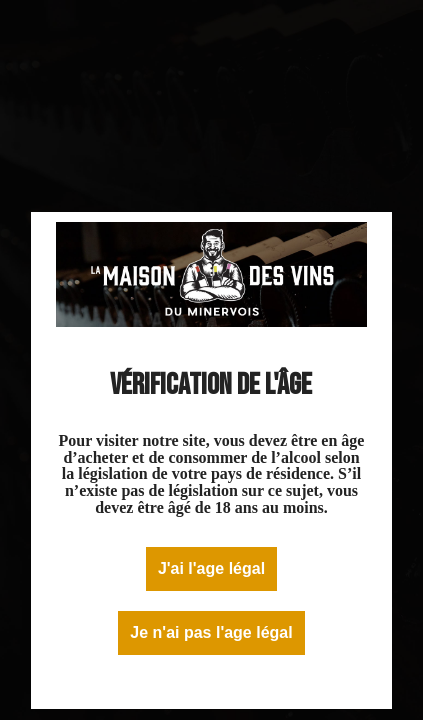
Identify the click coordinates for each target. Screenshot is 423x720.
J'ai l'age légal (211, 568)
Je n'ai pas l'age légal (211, 632)
